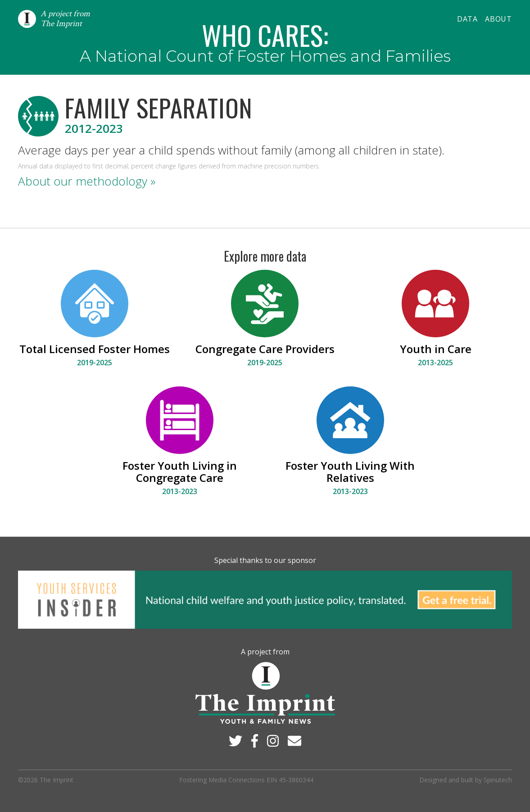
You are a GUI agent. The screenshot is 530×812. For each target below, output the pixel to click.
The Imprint (57, 780)
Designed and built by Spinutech (466, 780)
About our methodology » (87, 181)
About (498, 19)
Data (467, 19)
